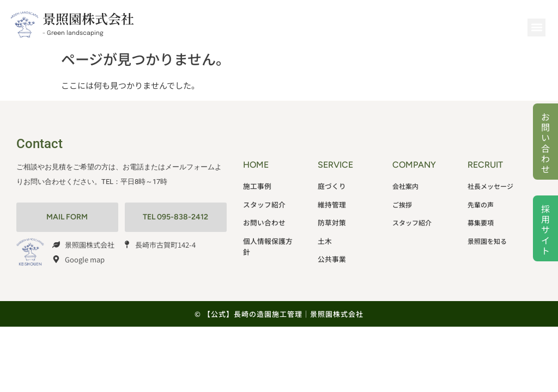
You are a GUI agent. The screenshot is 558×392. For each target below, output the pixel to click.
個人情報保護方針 (269, 234)
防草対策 (331, 218)
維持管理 (331, 201)
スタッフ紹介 (263, 201)
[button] (536, 27)
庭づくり (331, 185)
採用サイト (545, 229)
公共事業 (331, 250)
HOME (256, 165)
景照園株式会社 (88, 18)
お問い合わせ (545, 143)
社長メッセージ (490, 185)
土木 (324, 234)
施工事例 (256, 185)
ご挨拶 (402, 201)
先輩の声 (481, 201)
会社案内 (405, 185)
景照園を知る (487, 234)
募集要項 (481, 218)
